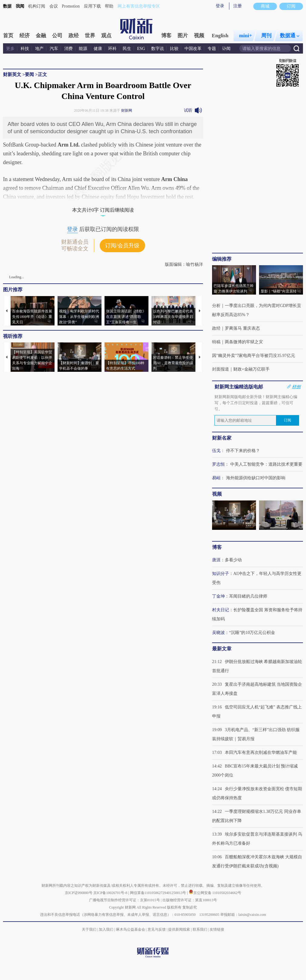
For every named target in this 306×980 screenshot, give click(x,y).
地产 (39, 49)
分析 (216, 306)
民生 (127, 49)
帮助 (109, 6)
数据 (7, 6)
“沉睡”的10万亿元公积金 (252, 633)
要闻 (29, 74)
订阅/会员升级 (122, 246)
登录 (220, 6)
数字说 (158, 49)
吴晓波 (218, 633)
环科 (112, 49)
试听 (188, 110)
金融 (41, 36)
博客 (166, 36)
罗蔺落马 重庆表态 (242, 328)
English (220, 36)
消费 (68, 49)
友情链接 (217, 929)
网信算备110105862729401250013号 (159, 893)
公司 (57, 36)
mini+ (246, 36)
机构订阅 (37, 6)
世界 (90, 36)
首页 (8, 36)
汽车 (54, 49)
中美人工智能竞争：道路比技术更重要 (266, 464)
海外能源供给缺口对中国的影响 (256, 478)
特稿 (216, 342)
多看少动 (233, 560)
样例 (296, 387)
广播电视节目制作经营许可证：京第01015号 (125, 900)
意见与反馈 (157, 929)
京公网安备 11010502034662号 (215, 893)
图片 (183, 36)
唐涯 (216, 560)
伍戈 (216, 451)
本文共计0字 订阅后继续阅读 (103, 210)
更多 (10, 49)
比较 (174, 49)
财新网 (127, 111)
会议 (54, 6)
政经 (74, 36)
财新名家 (222, 438)
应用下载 (92, 6)
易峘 (216, 478)
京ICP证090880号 (79, 893)
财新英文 (12, 74)
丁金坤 (218, 596)
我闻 (20, 6)
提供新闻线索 (179, 929)
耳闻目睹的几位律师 (248, 596)
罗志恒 (218, 464)
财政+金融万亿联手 (251, 369)
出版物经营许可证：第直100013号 (190, 900)
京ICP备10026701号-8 (111, 893)
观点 (106, 36)
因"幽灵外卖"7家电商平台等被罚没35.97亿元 (254, 356)
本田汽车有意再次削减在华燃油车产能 (261, 752)
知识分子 (221, 574)
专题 (212, 49)
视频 (199, 36)
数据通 (290, 36)
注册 (238, 6)
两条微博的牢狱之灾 (244, 342)
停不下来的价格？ (243, 451)
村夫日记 (221, 610)
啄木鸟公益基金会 (131, 929)
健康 (98, 49)
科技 (25, 49)
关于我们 (89, 929)
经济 (25, 36)
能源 (84, 49)
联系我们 (200, 929)
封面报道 (221, 369)
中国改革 (193, 49)
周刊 (266, 36)
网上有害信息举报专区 (139, 6)
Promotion (71, 6)
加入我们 (106, 929)
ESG (141, 49)
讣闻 (226, 49)
